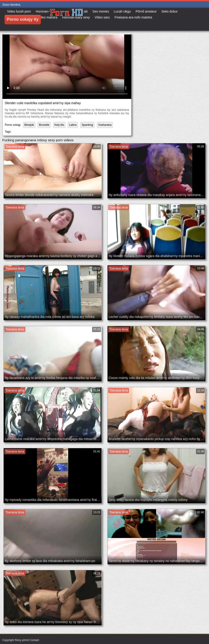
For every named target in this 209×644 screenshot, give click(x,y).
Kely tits (59, 125)
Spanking (87, 125)
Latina (73, 125)
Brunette (44, 125)
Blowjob (29, 125)
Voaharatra (105, 125)
